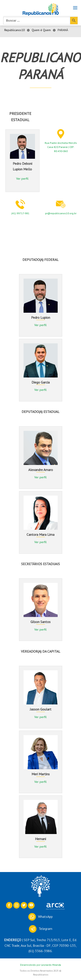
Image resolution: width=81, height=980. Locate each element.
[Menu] (75, 10)
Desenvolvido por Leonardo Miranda (40, 965)
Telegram (41, 929)
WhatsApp (40, 917)
